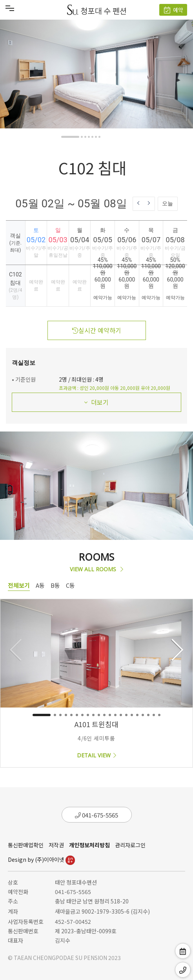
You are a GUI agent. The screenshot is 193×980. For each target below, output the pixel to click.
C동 (70, 585)
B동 (55, 585)
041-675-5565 (96, 815)
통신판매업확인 (26, 845)
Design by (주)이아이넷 (41, 859)
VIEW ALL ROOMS (96, 569)
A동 (40, 585)
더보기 (96, 402)
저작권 (56, 845)
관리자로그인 (130, 845)
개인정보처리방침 (89, 845)
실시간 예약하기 (97, 330)
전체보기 (19, 585)
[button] (70, 137)
